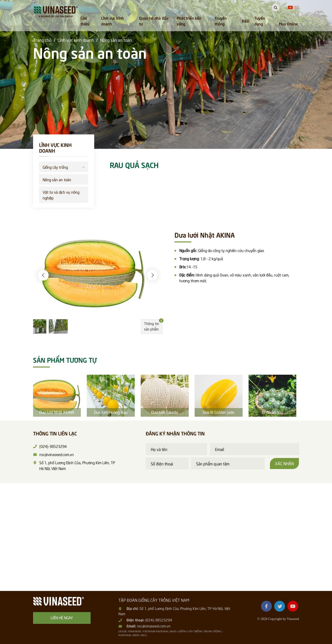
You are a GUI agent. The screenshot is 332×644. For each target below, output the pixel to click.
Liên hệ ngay (62, 617)
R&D (246, 21)
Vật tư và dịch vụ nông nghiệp (61, 195)
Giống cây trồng (64, 166)
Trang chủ (42, 40)
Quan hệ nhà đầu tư (154, 21)
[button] (43, 275)
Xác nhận (284, 463)
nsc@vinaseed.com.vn (154, 626)
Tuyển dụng (260, 21)
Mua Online (288, 24)
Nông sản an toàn (116, 40)
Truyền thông (221, 21)
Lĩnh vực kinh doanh (112, 21)
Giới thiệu (85, 21)
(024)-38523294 (159, 620)
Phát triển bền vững (189, 21)
